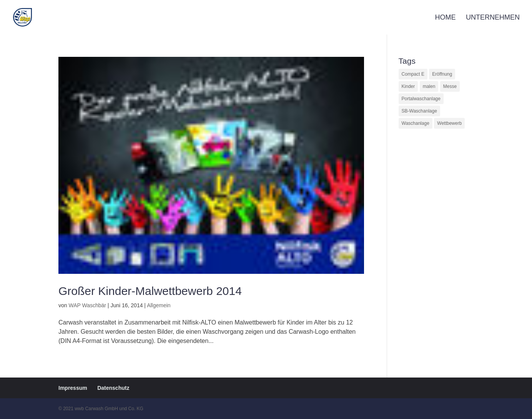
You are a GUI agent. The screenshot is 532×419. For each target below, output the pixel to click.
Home (446, 18)
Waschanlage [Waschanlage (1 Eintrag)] (416, 123)
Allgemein (159, 305)
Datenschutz (113, 388)
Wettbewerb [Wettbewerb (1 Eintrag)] (449, 123)
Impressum (73, 388)
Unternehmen (493, 18)
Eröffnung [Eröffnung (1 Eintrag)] (442, 74)
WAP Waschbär (87, 305)
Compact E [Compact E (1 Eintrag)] (413, 74)
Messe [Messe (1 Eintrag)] (450, 86)
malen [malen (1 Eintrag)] (429, 86)
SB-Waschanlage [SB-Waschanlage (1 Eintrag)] (419, 111)
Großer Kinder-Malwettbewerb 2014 (150, 291)
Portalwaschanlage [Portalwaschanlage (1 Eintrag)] (421, 99)
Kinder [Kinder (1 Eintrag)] (408, 86)
